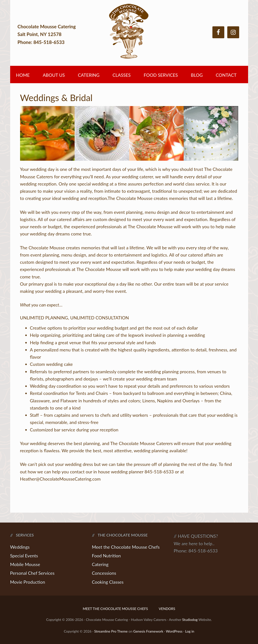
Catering (100, 564)
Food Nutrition (106, 556)
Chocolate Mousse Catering (129, 34)
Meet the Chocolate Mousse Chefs (126, 547)
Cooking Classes (108, 582)
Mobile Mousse (25, 564)
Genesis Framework (148, 631)
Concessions (104, 573)
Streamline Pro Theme (111, 631)
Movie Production (28, 582)
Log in (190, 631)
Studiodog (190, 620)
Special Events (24, 556)
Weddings (20, 547)
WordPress (174, 631)
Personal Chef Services (32, 573)
